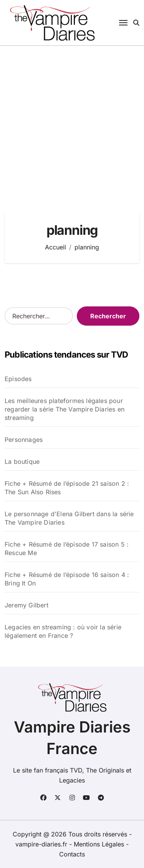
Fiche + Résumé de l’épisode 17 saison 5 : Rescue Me (67, 549)
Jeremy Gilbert (26, 605)
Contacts (72, 854)
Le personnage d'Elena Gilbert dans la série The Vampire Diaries (69, 518)
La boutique (22, 462)
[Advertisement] (72, 122)
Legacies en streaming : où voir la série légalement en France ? (63, 631)
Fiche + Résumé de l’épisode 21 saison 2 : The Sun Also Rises (67, 488)
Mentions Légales (100, 844)
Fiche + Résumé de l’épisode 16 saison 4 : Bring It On (67, 579)
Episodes (18, 379)
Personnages (24, 440)
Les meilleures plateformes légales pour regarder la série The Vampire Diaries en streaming (65, 409)
